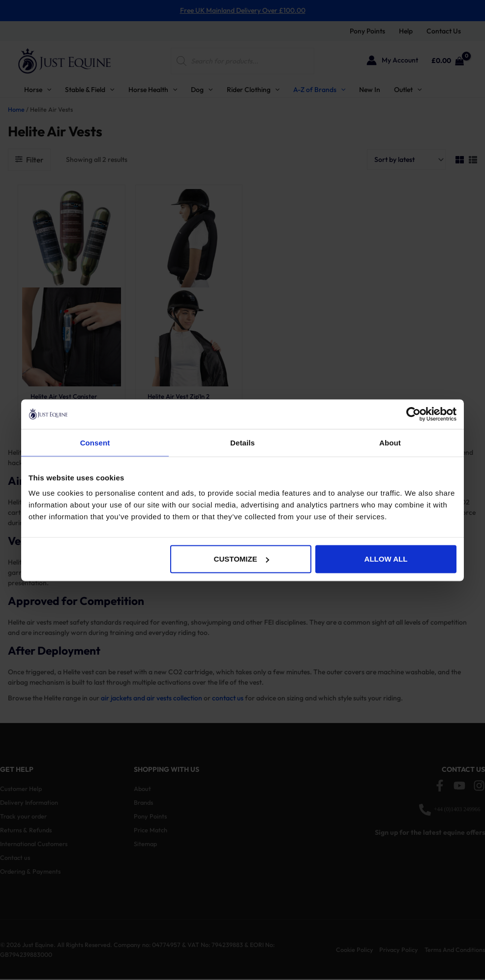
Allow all (386, 559)
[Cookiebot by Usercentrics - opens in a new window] (413, 414)
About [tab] (390, 442)
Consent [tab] (95, 442)
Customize (242, 559)
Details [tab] (242, 442)
